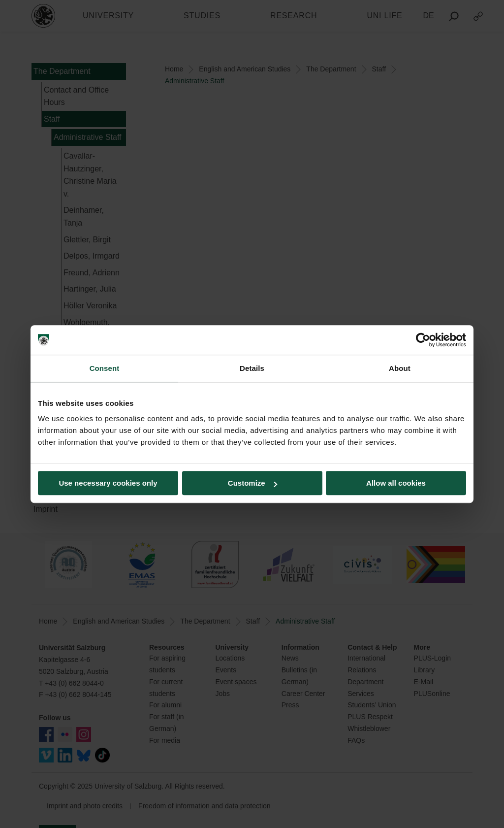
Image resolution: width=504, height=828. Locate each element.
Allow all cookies (396, 483)
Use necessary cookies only (108, 483)
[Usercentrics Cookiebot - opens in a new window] (423, 340)
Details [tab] (252, 368)
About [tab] (400, 368)
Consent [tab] (105, 368)
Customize (252, 483)
